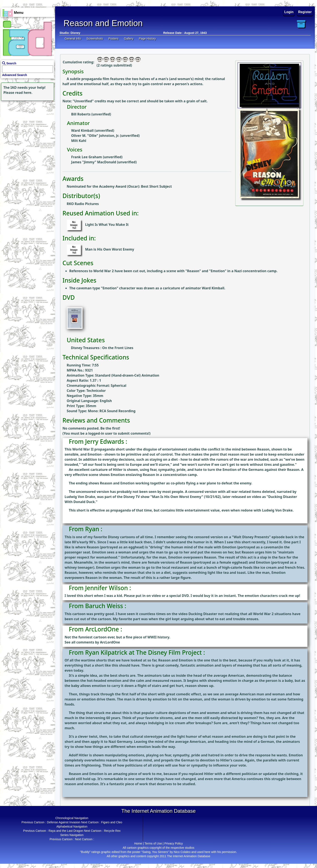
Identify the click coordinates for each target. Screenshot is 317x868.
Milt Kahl (79, 141)
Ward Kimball (82, 130)
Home (138, 843)
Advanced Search (15, 75)
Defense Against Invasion (64, 822)
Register (305, 12)
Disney (75, 33)
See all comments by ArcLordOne (92, 642)
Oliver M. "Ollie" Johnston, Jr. (95, 136)
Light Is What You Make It (107, 225)
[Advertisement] (26, 128)
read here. (24, 93)
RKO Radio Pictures (83, 204)
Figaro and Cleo (112, 822)
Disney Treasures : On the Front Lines (102, 348)
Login (289, 12)
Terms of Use (153, 843)
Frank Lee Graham (87, 157)
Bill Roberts (81, 114)
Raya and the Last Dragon (66, 831)
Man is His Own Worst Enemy (110, 250)
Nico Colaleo (182, 852)
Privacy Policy (174, 843)
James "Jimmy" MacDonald (94, 162)
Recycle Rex (112, 831)
